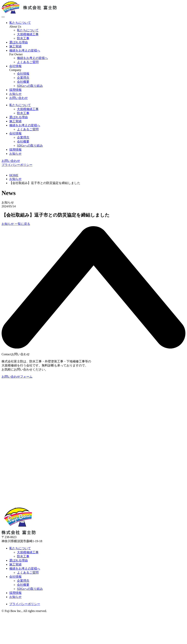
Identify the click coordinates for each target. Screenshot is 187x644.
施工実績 (15, 46)
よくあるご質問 (28, 129)
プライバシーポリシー (17, 165)
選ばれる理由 (19, 42)
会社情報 (15, 66)
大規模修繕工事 (28, 109)
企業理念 (23, 137)
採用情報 (15, 90)
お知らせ (15, 94)
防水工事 (23, 113)
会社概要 (23, 141)
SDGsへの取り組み (30, 146)
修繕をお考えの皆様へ (25, 50)
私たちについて (20, 23)
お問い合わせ (19, 98)
